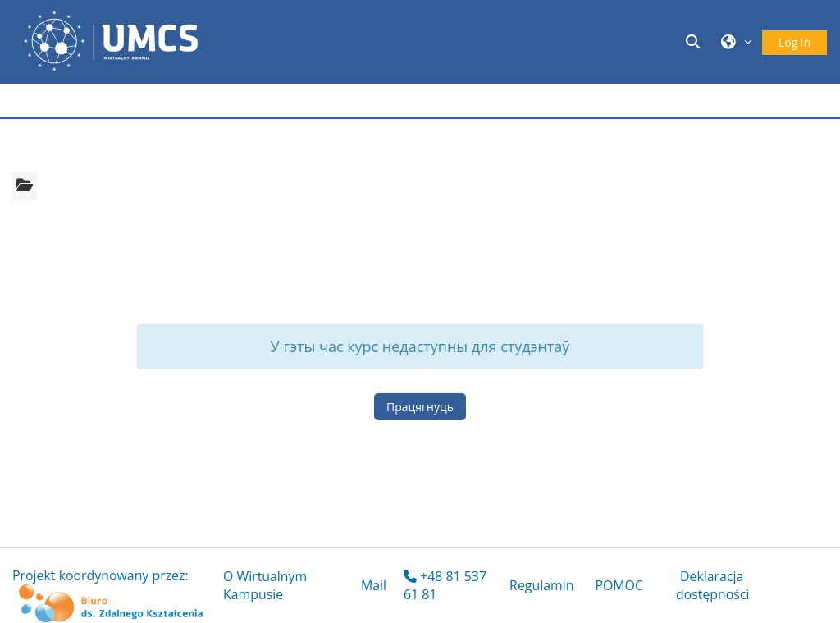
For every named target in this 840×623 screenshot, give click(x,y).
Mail (374, 585)
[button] (696, 41)
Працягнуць (420, 407)
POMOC (619, 585)
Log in (794, 42)
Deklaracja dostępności (713, 585)
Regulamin (541, 585)
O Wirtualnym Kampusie (265, 585)
